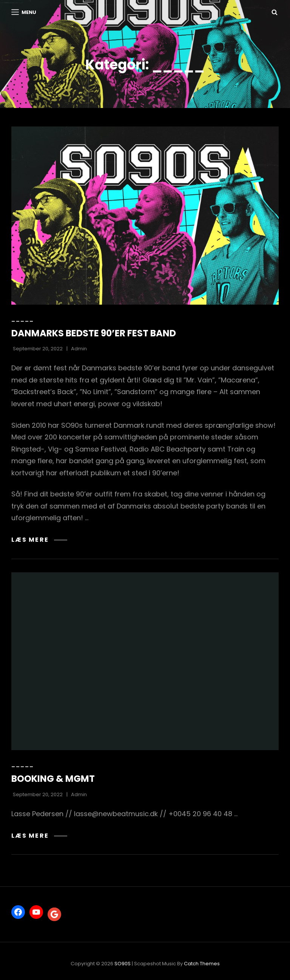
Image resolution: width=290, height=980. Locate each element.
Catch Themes (202, 964)
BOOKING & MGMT (53, 779)
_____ (23, 319)
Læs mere (39, 540)
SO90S (123, 964)
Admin (79, 349)
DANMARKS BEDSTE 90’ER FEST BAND (94, 333)
